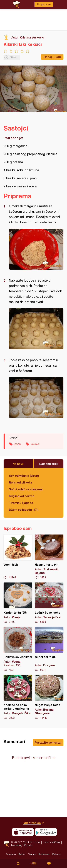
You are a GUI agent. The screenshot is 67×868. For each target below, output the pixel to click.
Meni (33, 864)
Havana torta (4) (49, 557)
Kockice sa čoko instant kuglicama (18, 697)
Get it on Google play (46, 832)
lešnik (18, 444)
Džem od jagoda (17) (23, 510)
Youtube (32, 854)
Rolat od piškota (20, 482)
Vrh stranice (32, 823)
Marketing (17, 845)
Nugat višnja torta (49, 697)
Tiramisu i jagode (21, 503)
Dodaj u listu (52, 57)
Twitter (22, 854)
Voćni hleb (18, 557)
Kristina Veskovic (32, 37)
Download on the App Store (23, 832)
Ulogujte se (44, 4)
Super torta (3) (49, 649)
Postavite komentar (48, 742)
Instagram (44, 854)
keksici (35, 444)
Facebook (11, 854)
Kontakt (28, 845)
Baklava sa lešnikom (18, 649)
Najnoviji (18, 464)
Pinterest (57, 854)
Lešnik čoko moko (49, 603)
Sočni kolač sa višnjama (26, 489)
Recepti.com (7, 844)
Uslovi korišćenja (52, 842)
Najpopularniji (49, 464)
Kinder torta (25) (18, 603)
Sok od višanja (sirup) (24, 476)
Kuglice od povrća (22, 496)
